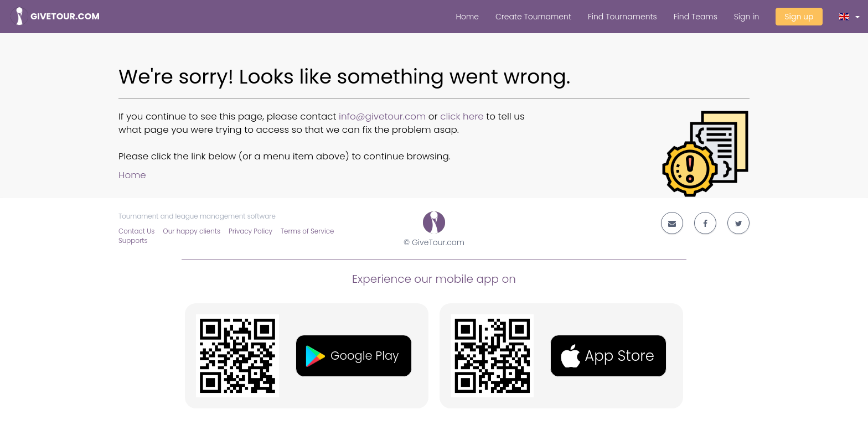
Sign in (746, 17)
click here (462, 116)
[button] (850, 17)
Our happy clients (192, 231)
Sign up (799, 17)
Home (467, 17)
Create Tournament (533, 17)
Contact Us (136, 231)
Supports (133, 241)
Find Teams (696, 17)
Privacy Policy (250, 231)
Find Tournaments (622, 17)
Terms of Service (308, 231)
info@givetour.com (382, 116)
